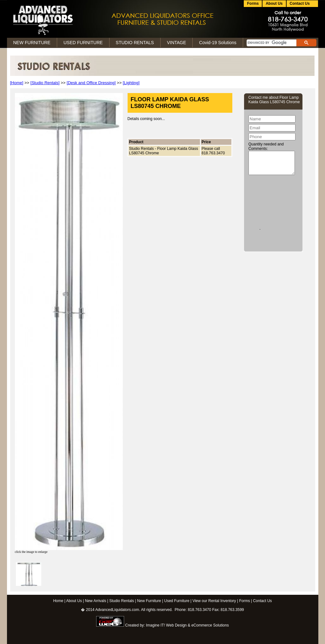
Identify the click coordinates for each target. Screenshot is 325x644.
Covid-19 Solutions (218, 43)
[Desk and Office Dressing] (91, 83)
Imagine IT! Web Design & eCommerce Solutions (187, 625)
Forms (253, 3)
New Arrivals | (97, 601)
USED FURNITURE (83, 43)
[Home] (17, 83)
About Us (274, 3)
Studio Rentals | (123, 601)
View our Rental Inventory (214, 601)
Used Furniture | (178, 601)
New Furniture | (150, 601)
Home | (59, 601)
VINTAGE (176, 43)
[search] (271, 43)
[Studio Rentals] (45, 83)
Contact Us (262, 601)
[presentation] (275, 201)
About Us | (75, 601)
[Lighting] (131, 83)
